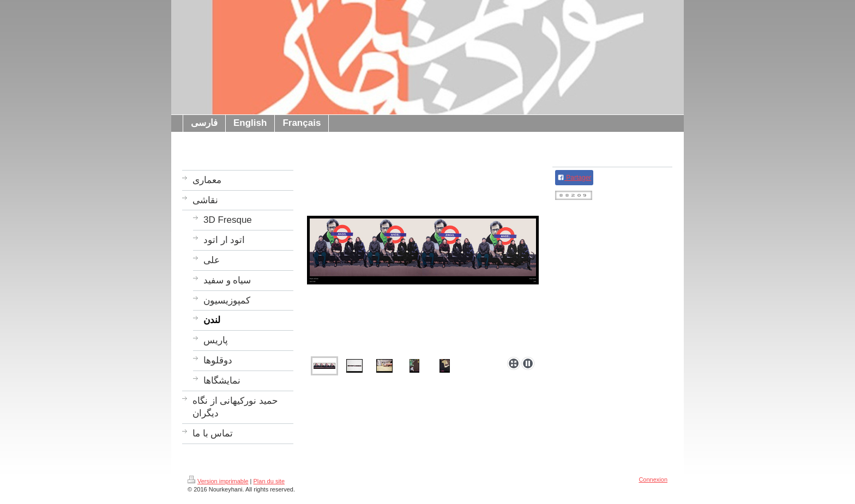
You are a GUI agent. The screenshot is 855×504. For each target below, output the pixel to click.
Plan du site (269, 481)
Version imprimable (218, 481)
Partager (574, 178)
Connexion (653, 479)
